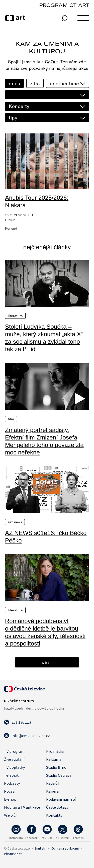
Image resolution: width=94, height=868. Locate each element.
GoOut (51, 62)
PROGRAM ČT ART (64, 5)
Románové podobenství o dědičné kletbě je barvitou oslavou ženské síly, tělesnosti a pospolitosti (45, 632)
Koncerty (19, 106)
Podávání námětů (61, 799)
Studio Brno (56, 767)
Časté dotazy (57, 807)
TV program (14, 751)
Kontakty (54, 815)
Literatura (15, 316)
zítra (35, 83)
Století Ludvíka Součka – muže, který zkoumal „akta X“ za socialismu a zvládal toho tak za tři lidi (44, 338)
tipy (13, 118)
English (40, 848)
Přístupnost (13, 854)
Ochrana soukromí (65, 848)
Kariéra (52, 791)
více (47, 662)
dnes (14, 83)
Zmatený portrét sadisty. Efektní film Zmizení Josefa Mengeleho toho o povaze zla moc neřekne (44, 441)
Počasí (10, 791)
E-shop (10, 799)
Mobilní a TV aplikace (22, 807)
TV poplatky (14, 767)
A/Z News (15, 522)
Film (11, 419)
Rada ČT (53, 783)
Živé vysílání (14, 759)
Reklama (54, 759)
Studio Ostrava (59, 775)
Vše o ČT (11, 815)
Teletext (11, 775)
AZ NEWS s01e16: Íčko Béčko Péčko (46, 537)
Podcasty (12, 783)
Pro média (55, 751)
